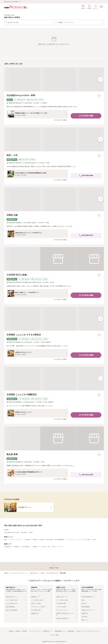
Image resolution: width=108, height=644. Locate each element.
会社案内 (11, 631)
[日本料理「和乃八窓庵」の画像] (54, 259)
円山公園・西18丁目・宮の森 (12, 533)
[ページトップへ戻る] (54, 566)
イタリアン (19, 540)
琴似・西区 (24, 533)
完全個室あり (8, 547)
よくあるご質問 (54, 635)
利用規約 (18, 631)
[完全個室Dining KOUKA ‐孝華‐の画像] (54, 79)
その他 (94, 540)
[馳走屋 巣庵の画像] (54, 438)
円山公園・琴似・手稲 (52, 573)
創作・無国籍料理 (59, 540)
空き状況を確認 (86, 116)
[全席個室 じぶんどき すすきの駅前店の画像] (54, 319)
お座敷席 (35, 547)
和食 (5, 540)
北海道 (42, 573)
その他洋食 (27, 540)
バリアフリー (61, 547)
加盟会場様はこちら (60, 631)
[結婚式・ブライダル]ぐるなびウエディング (16, 573)
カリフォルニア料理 (84, 540)
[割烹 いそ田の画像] (54, 139)
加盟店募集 (71, 631)
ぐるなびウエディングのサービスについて (87, 631)
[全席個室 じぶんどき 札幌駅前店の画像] (54, 379)
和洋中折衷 (50, 540)
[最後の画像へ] (101, 79)
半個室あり (17, 547)
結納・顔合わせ (34, 573)
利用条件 (25, 631)
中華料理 (35, 540)
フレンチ (11, 540)
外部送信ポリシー (48, 631)
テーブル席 (42, 547)
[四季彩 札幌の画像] (54, 199)
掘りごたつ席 (51, 547)
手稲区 (31, 533)
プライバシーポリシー (35, 631)
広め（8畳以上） (26, 547)
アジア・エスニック (71, 540)
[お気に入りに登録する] (99, 96)
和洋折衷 (42, 540)
